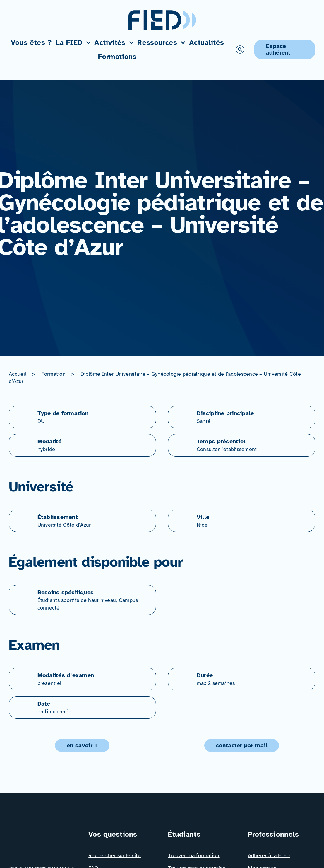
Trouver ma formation (194, 855)
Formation (53, 374)
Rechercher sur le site (115, 855)
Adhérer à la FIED (269, 855)
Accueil (18, 374)
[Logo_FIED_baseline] (42, 832)
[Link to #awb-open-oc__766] (240, 50)
